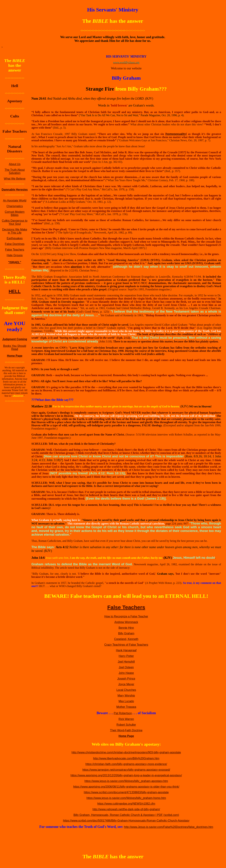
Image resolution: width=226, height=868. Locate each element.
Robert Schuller (126, 725)
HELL (15, 291)
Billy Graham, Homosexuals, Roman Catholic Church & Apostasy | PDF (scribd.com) (126, 815)
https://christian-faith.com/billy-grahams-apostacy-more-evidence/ (126, 764)
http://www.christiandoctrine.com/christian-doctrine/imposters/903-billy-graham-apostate (126, 752)
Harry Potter (126, 656)
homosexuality (176, 134)
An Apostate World (15, 201)
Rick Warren (126, 719)
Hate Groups (15, 255)
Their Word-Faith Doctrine (126, 730)
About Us (15, 164)
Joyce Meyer (126, 684)
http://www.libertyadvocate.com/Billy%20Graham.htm (126, 758)
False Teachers (15, 250)
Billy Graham (126, 633)
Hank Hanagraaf (126, 650)
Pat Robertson (123, 713)
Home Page (15, 356)
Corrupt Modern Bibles (15, 213)
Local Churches (126, 690)
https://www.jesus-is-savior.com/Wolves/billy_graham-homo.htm (126, 798)
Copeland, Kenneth (126, 639)
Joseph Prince (126, 679)
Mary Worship (126, 696)
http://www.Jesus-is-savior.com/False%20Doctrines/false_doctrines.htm (169, 827)
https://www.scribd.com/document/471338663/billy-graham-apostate (126, 792)
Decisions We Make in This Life (15, 231)
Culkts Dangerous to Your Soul (15, 222)
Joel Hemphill (126, 662)
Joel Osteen (126, 667)
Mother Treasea (126, 707)
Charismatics (15, 206)
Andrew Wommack (126, 622)
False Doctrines (15, 244)
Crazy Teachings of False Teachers (126, 645)
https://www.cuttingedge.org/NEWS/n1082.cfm (126, 804)
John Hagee (126, 673)
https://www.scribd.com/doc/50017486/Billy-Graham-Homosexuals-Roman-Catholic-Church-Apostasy (126, 821)
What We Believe (15, 179)
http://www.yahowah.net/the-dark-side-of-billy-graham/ (126, 809)
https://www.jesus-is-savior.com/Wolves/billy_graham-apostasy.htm (126, 781)
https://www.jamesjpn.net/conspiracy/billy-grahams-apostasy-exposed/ (126, 770)
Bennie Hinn (126, 628)
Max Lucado (126, 701)
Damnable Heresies (15, 190)
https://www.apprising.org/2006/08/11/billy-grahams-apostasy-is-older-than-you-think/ (126, 787)
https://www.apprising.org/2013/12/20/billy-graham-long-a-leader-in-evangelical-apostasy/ (126, 775)
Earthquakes (15, 238)
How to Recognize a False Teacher (126, 616)
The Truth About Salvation (15, 171)
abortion (76, 267)
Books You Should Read (15, 347)
